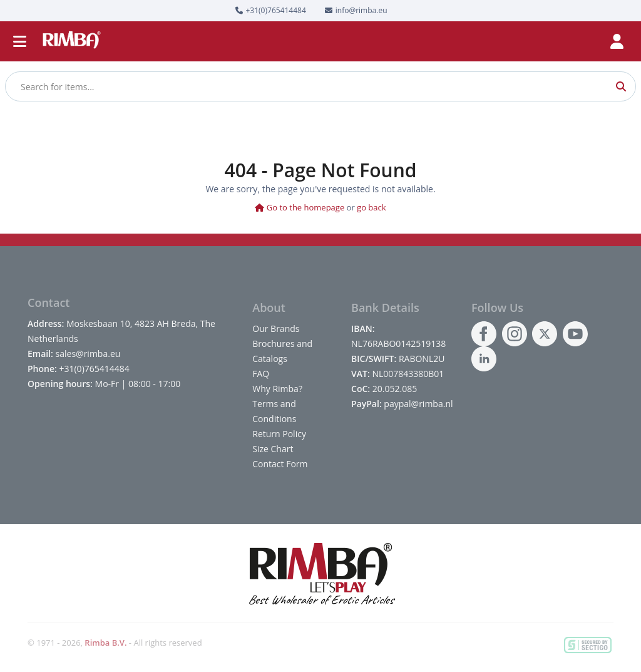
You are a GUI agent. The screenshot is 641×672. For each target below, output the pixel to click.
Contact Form (280, 464)
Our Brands (276, 328)
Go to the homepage (300, 207)
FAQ (261, 374)
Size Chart (273, 449)
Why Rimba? (277, 389)
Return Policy (279, 434)
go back (372, 207)
